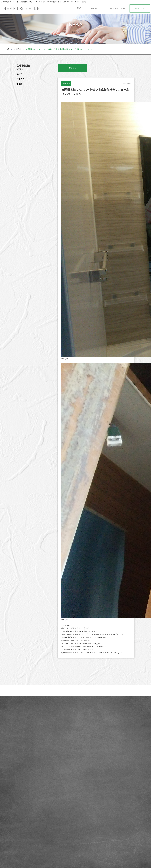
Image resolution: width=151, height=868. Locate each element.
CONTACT (140, 8)
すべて (19, 74)
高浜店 (19, 84)
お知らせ (18, 49)
